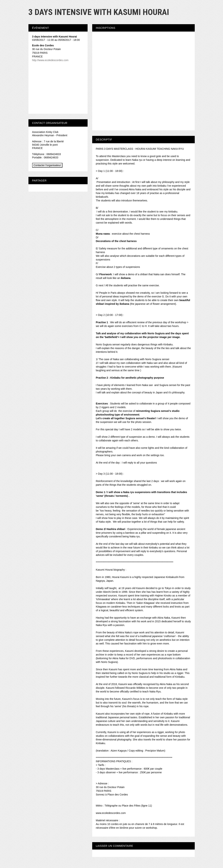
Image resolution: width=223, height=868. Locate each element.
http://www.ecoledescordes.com (50, 60)
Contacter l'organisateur (47, 165)
